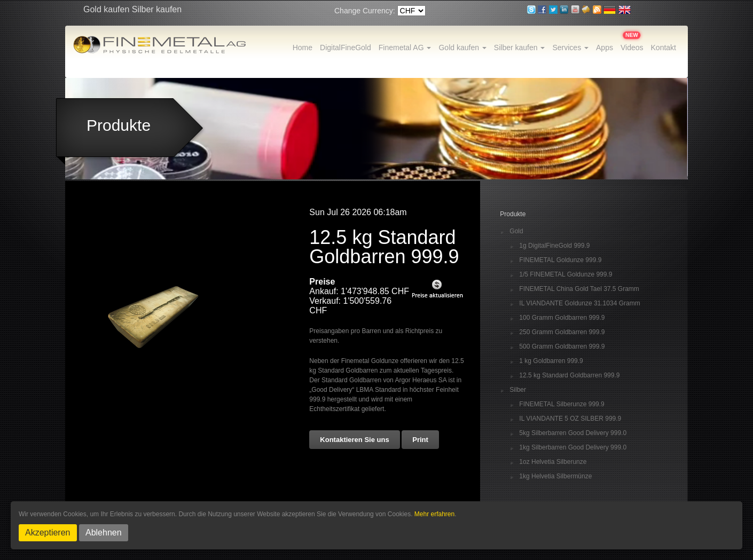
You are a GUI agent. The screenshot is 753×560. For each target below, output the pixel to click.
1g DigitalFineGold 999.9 (554, 246)
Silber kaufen (520, 48)
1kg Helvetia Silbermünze (555, 476)
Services (570, 48)
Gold (516, 231)
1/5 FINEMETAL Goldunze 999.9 (566, 275)
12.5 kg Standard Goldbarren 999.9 (569, 376)
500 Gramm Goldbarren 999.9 (562, 347)
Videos (632, 48)
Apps (605, 48)
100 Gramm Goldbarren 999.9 (562, 318)
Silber (518, 390)
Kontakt (664, 48)
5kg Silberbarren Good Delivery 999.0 (573, 433)
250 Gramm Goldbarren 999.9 (562, 332)
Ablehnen (104, 533)
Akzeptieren (48, 533)
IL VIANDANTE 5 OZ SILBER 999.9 (570, 419)
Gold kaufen (462, 48)
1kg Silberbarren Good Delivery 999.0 (573, 448)
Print (420, 440)
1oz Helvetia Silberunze (553, 462)
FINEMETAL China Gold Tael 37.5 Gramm (579, 289)
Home (303, 48)
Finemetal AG (405, 48)
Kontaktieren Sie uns (354, 440)
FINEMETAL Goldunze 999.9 (560, 260)
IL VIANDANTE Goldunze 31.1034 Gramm (579, 303)
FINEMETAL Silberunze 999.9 (562, 404)
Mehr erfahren (434, 514)
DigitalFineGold (346, 48)
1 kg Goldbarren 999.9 (551, 361)
